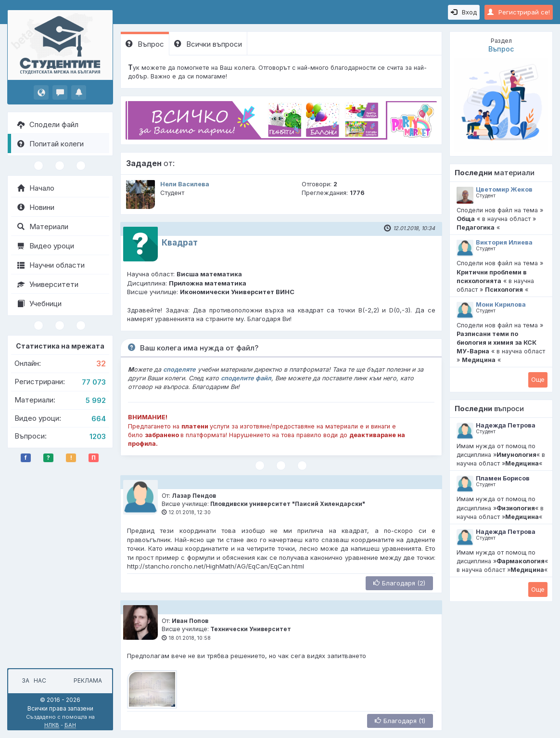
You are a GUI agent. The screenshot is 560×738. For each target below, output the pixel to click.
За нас (32, 680)
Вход (464, 12)
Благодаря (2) (399, 583)
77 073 (94, 382)
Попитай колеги (51, 144)
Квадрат (180, 243)
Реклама (88, 680)
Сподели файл (48, 124)
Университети (48, 284)
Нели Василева (185, 184)
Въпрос (145, 44)
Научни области (51, 265)
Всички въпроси (208, 44)
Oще (538, 379)
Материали (43, 227)
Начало (36, 188)
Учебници (39, 304)
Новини (36, 207)
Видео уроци (46, 246)
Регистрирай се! (519, 12)
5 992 (96, 400)
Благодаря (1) (400, 721)
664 (99, 419)
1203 (98, 436)
